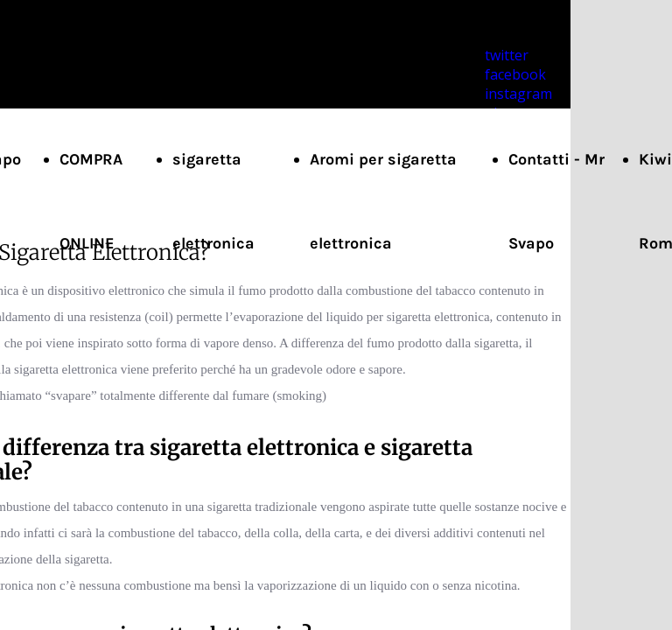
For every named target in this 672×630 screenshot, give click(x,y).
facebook (515, 74)
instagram (518, 94)
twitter (507, 55)
